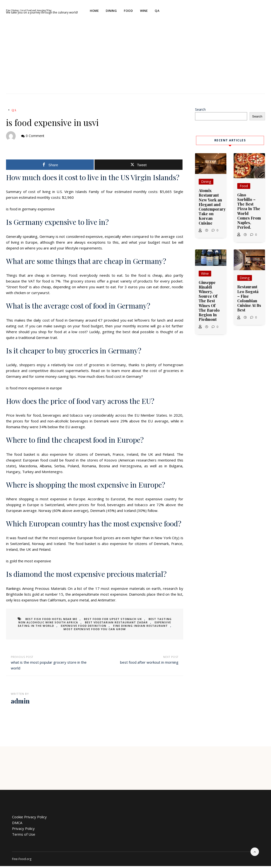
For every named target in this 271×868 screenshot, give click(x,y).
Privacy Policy (23, 830)
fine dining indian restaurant (114, 628)
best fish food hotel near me (51, 621)
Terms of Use (24, 836)
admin (20, 703)
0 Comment (35, 138)
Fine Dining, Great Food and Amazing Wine (62, 10)
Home (135, 12)
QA (198, 12)
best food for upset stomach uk (108, 621)
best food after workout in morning (149, 664)
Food (169, 12)
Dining (152, 12)
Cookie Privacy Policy (29, 819)
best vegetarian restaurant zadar (103, 624)
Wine (185, 12)
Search (200, 111)
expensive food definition (62, 628)
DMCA (17, 825)
